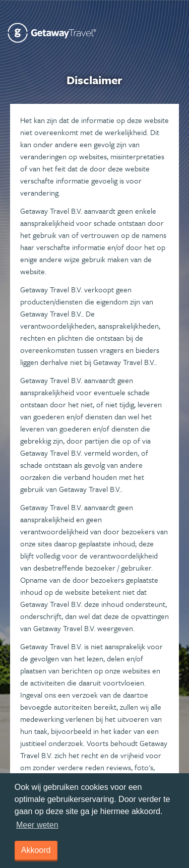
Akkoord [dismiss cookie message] (36, 850)
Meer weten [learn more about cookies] (37, 825)
